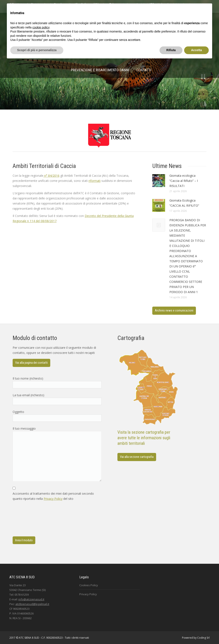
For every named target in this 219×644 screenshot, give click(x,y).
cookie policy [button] (41, 27)
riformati (95, 181)
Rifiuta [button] (171, 50)
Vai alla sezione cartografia (137, 457)
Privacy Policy (53, 499)
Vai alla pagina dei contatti (31, 363)
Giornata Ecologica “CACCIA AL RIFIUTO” (184, 203)
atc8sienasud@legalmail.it (32, 604)
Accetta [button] (196, 50)
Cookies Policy (89, 585)
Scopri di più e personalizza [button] (37, 50)
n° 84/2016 (51, 176)
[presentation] (30, 519)
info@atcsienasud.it (31, 599)
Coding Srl (203, 638)
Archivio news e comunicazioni (174, 310)
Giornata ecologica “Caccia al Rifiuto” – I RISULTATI (184, 181)
